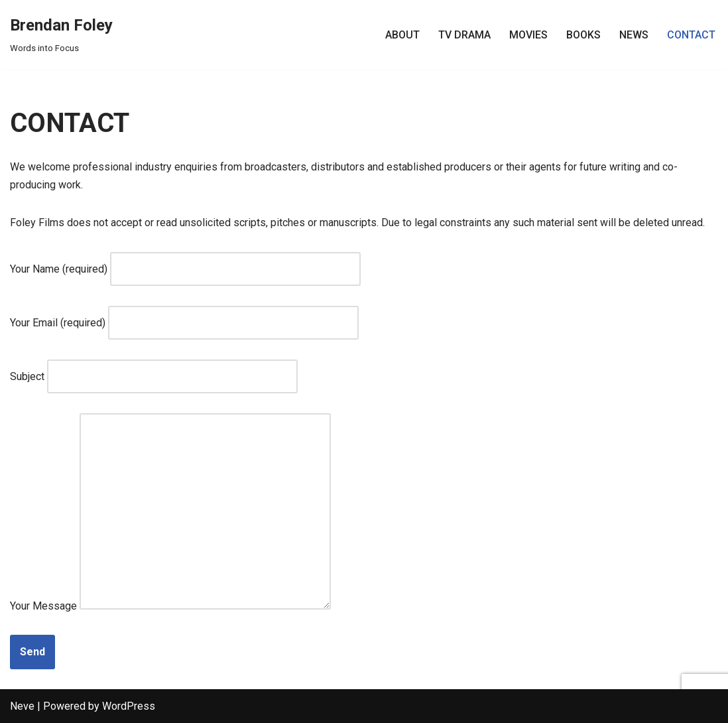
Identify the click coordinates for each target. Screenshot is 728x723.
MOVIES (528, 35)
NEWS (634, 35)
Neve (22, 706)
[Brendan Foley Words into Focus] (61, 34)
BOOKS (583, 35)
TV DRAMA (464, 35)
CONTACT (691, 35)
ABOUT (402, 35)
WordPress (129, 706)
